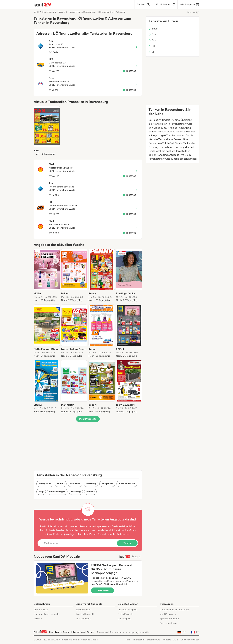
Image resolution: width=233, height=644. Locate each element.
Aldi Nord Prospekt (127, 610)
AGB (176, 640)
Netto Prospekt (126, 614)
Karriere (38, 619)
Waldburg (91, 484)
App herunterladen (169, 619)
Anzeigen (193, 12)
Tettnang (76, 492)
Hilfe (128, 640)
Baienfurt (75, 484)
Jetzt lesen (102, 590)
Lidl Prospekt (124, 619)
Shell (153, 29)
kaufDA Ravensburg (44, 12)
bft (152, 46)
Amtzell (90, 492)
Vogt (41, 492)
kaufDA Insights (168, 614)
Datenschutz (124, 534)
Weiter (127, 543)
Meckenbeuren (127, 484)
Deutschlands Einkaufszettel (174, 610)
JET (152, 52)
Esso (153, 40)
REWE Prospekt (84, 619)
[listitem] (47, 131)
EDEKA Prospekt (84, 610)
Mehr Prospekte (88, 419)
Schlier (61, 484)
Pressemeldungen (169, 623)
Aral (153, 34)
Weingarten (45, 484)
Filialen (61, 12)
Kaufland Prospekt (85, 614)
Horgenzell (107, 484)
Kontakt (167, 640)
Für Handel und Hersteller (47, 614)
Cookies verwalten (190, 640)
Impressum (139, 640)
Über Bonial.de (41, 610)
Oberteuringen (57, 492)
